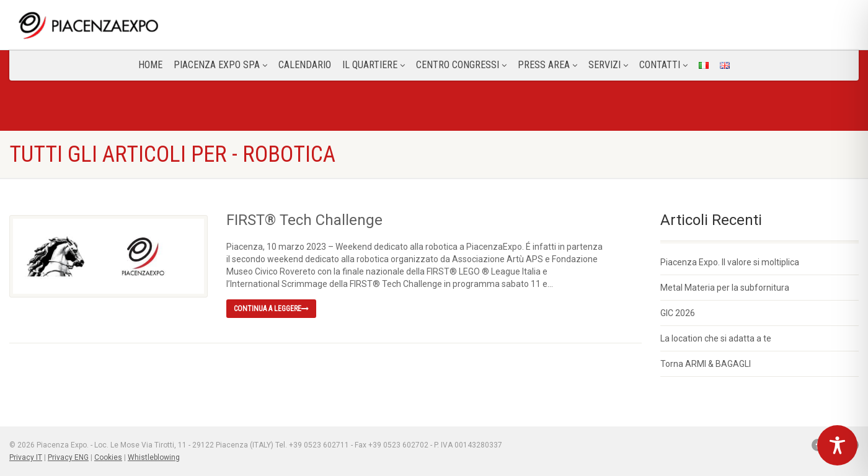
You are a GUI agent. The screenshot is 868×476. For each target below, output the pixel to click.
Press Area (547, 65)
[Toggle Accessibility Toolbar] (837, 445)
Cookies (108, 457)
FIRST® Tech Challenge (304, 220)
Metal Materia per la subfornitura (725, 288)
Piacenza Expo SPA (220, 65)
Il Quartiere (374, 65)
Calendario (305, 65)
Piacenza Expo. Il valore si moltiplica (730, 262)
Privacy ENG (68, 457)
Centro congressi (461, 65)
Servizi (608, 65)
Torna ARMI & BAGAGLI (706, 364)
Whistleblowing (154, 457)
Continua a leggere (271, 309)
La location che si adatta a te (716, 338)
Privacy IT (26, 457)
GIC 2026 (678, 313)
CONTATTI (663, 65)
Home (150, 65)
